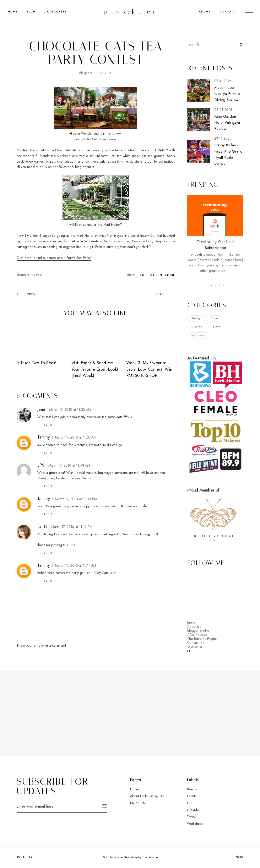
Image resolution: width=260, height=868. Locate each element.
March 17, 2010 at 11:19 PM (75, 566)
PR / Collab (139, 803)
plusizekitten (130, 12)
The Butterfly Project (202, 639)
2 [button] (211, 285)
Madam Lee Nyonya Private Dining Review (227, 94)
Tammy (44, 437)
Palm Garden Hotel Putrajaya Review (227, 123)
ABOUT (205, 12)
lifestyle (197, 327)
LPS (41, 465)
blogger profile (198, 631)
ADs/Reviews (197, 635)
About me (194, 627)
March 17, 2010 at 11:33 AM (70, 410)
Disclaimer (195, 647)
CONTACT (228, 12)
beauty (196, 318)
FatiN (42, 527)
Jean (41, 409)
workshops (195, 824)
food (214, 318)
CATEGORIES (56, 12)
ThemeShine (150, 857)
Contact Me (196, 643)
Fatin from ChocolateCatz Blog (62, 150)
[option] (215, 234)
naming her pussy (29, 247)
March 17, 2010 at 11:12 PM (72, 527)
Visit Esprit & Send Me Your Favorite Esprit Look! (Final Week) (95, 369)
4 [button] (220, 285)
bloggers (86, 73)
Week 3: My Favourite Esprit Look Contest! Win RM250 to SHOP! (149, 369)
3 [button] (215, 285)
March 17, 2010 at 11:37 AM (76, 437)
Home (13, 12)
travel (217, 327)
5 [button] (224, 285)
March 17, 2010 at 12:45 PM (76, 499)
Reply (48, 425)
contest (36, 275)
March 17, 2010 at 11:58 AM (69, 465)
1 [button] (207, 285)
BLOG (31, 12)
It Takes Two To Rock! (36, 363)
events (192, 796)
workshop (199, 335)
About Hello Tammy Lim (147, 796)
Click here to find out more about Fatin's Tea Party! (54, 258)
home (191, 623)
